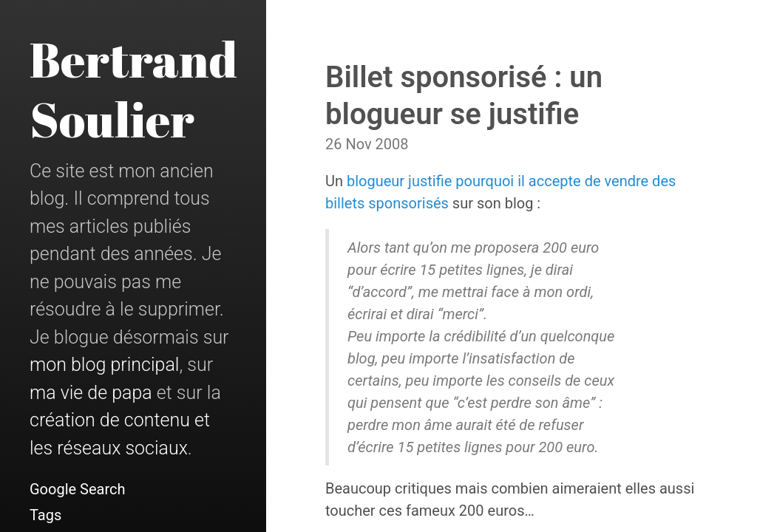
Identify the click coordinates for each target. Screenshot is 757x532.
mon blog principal (104, 365)
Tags (45, 515)
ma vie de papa (91, 393)
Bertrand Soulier (133, 89)
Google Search (78, 489)
